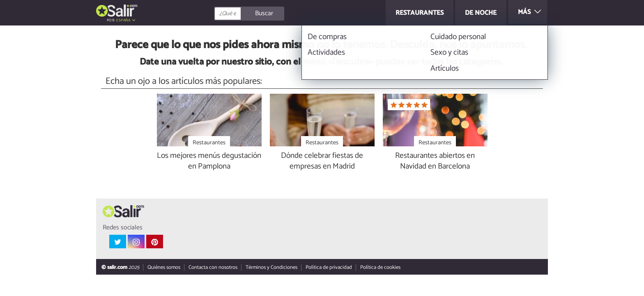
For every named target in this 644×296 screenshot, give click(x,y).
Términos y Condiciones (271, 268)
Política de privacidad (329, 268)
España (123, 20)
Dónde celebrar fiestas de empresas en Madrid (322, 162)
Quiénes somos (164, 268)
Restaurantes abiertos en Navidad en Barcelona (435, 162)
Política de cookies (380, 268)
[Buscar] (286, 14)
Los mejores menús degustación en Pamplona (209, 162)
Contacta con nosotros (213, 268)
